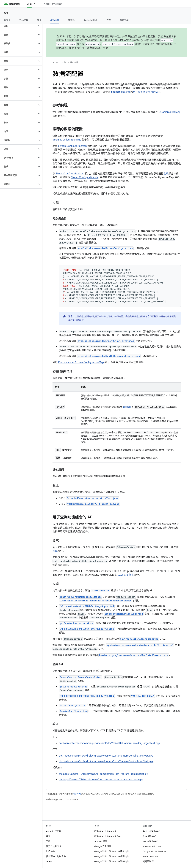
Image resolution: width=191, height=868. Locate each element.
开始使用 (24, 20)
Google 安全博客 (103, 846)
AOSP (55, 62)
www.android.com (152, 846)
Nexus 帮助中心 (150, 841)
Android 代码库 (54, 831)
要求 (48, 836)
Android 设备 (91, 20)
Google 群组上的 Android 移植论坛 (112, 861)
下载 (48, 841)
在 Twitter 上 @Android (106, 831)
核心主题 (74, 62)
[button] (19, 26)
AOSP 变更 (102, 48)
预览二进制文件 (54, 846)
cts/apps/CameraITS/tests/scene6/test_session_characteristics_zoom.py (101, 780)
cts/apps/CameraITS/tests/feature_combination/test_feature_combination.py (103, 774)
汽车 (109, 20)
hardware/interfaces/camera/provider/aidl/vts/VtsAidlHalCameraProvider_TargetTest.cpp (109, 743)
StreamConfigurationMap (67, 140)
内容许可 (77, 794)
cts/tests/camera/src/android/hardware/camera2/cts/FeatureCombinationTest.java (106, 756)
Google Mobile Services (154, 851)
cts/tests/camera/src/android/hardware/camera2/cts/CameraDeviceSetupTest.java (106, 761)
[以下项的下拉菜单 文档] (36, 4)
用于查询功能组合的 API (147, 92)
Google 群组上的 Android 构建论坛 (112, 856)
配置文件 (127, 407)
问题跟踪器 (148, 861)
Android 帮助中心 (151, 831)
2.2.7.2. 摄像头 (126, 575)
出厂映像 (50, 851)
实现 (166, 174)
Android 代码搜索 (53, 4)
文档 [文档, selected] (29, 4)
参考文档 (124, 20)
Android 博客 (101, 841)
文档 (6, 13)
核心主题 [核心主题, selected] (55, 20)
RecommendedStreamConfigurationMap (81, 362)
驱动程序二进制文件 (56, 856)
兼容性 (71, 20)
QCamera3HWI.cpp (170, 112)
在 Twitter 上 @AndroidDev (108, 836)
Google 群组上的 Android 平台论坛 (112, 851)
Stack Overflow (150, 856)
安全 (39, 20)
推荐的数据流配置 (120, 92)
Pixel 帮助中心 (150, 836)
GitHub (50, 861)
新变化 (7, 20)
